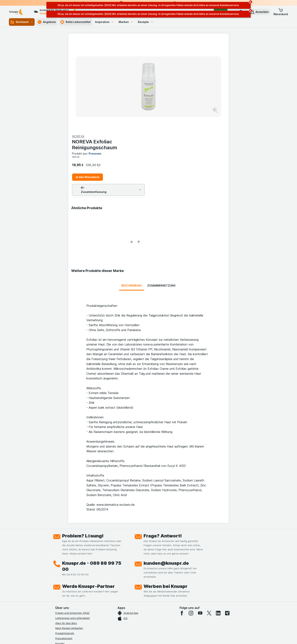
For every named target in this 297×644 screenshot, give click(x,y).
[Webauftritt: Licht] (147, 636)
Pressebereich (64, 550)
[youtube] (200, 525)
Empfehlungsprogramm (69, 591)
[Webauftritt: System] (129, 636)
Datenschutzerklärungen (70, 565)
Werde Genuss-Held (67, 581)
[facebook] (182, 525)
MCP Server (62, 596)
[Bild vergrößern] (135, 99)
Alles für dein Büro (66, 535)
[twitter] (209, 525)
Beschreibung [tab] (132, 198)
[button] (259, 12)
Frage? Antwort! (163, 448)
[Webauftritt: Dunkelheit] (166, 636)
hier (119, 611)
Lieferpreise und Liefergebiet (73, 530)
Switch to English (156, 621)
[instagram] (191, 525)
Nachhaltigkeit (64, 586)
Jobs (58, 560)
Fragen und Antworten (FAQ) (72, 525)
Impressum (62, 576)
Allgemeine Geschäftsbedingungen (76, 571)
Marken (126, 22)
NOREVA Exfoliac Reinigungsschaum (175, 53)
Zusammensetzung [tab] (161, 198)
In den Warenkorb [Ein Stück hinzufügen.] (168, 86)
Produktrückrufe (65, 545)
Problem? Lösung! (83, 448)
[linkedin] (218, 525)
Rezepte (146, 22)
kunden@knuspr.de (166, 475)
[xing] (227, 525)
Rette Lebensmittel (75, 22)
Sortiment (22, 22)
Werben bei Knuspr (166, 498)
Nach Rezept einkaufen (69, 540)
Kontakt (60, 555)
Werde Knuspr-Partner (88, 498)
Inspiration (105, 22)
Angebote (47, 22)
